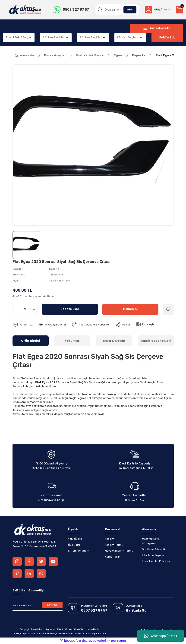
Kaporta (54, 269)
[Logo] (25, 10)
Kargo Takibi (113, 557)
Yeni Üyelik (75, 539)
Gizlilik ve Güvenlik (154, 549)
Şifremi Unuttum (79, 551)
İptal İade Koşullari (154, 555)
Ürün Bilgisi (30, 341)
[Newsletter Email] (38, 606)
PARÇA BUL (167, 37)
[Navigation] (157, 28)
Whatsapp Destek (161, 636)
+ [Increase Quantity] (34, 309)
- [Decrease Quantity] (16, 309)
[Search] (116, 10)
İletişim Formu (114, 545)
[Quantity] (25, 309)
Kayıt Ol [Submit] (52, 605)
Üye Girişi (74, 545)
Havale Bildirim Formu (119, 551)
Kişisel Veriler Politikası (156, 561)
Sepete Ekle (70, 309)
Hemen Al (130, 309)
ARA (128, 9)
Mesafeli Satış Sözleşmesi (151, 541)
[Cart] (180, 10)
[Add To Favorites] (168, 309)
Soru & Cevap (114, 341)
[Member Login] (157, 10)
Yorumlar (72, 341)
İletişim (110, 539)
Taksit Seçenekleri (156, 341)
